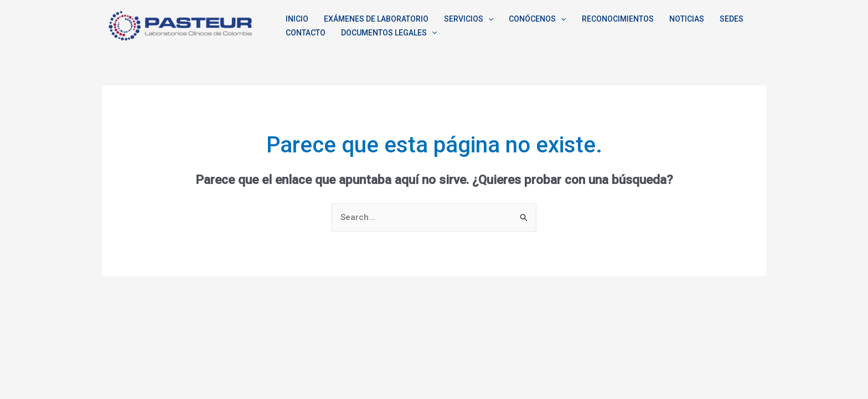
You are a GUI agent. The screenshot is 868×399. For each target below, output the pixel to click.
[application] (488, 19)
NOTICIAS (687, 19)
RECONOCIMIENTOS (618, 19)
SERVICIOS (469, 19)
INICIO (297, 19)
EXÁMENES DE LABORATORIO (376, 19)
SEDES (732, 19)
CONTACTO (306, 33)
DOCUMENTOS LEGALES (389, 33)
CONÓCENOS (537, 19)
